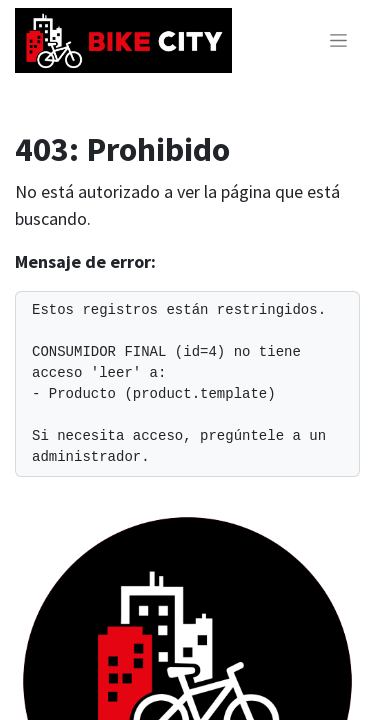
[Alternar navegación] (338, 41)
